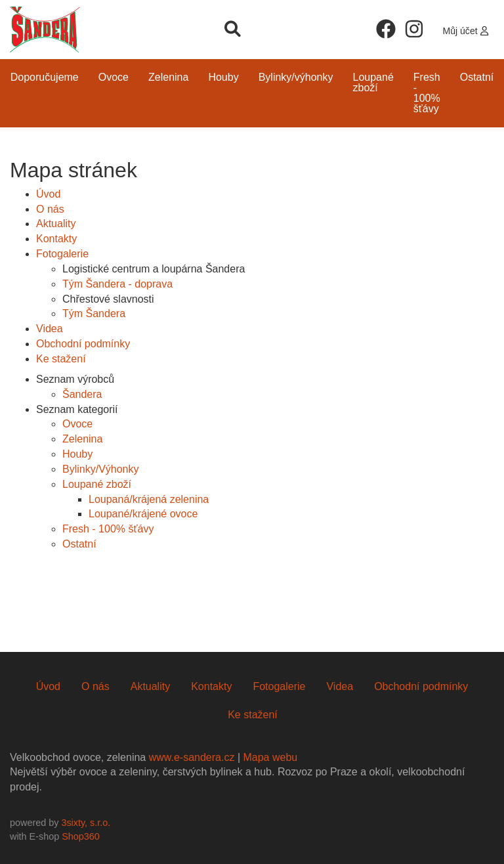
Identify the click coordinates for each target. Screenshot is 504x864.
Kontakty (56, 239)
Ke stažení (61, 359)
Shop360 (81, 836)
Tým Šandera (94, 313)
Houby (223, 77)
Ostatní (477, 77)
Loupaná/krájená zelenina (149, 499)
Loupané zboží (373, 82)
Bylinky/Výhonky (296, 77)
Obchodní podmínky (83, 344)
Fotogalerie (62, 254)
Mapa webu (270, 757)
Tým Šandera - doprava (117, 284)
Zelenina (168, 77)
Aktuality (56, 224)
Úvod (48, 194)
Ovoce (114, 77)
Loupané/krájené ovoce (143, 514)
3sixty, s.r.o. (86, 823)
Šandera (82, 394)
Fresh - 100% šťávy (427, 93)
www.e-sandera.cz (192, 757)
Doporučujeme (45, 77)
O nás (50, 209)
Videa (50, 329)
